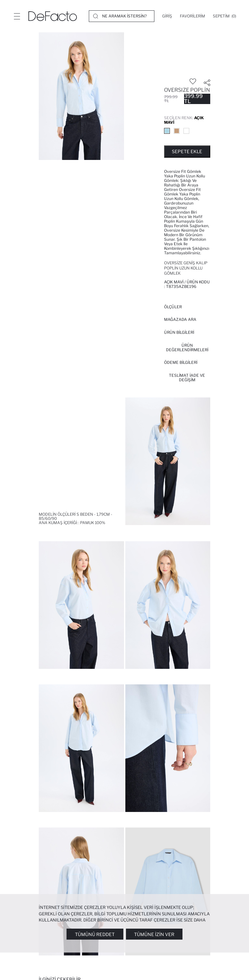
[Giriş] (167, 16)
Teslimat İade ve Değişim (187, 378)
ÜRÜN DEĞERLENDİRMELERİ (187, 348)
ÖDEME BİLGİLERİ (181, 362)
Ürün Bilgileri (179, 332)
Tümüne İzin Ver (154, 934)
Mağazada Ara (180, 319)
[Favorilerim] (192, 16)
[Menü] (17, 16)
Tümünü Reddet (95, 934)
